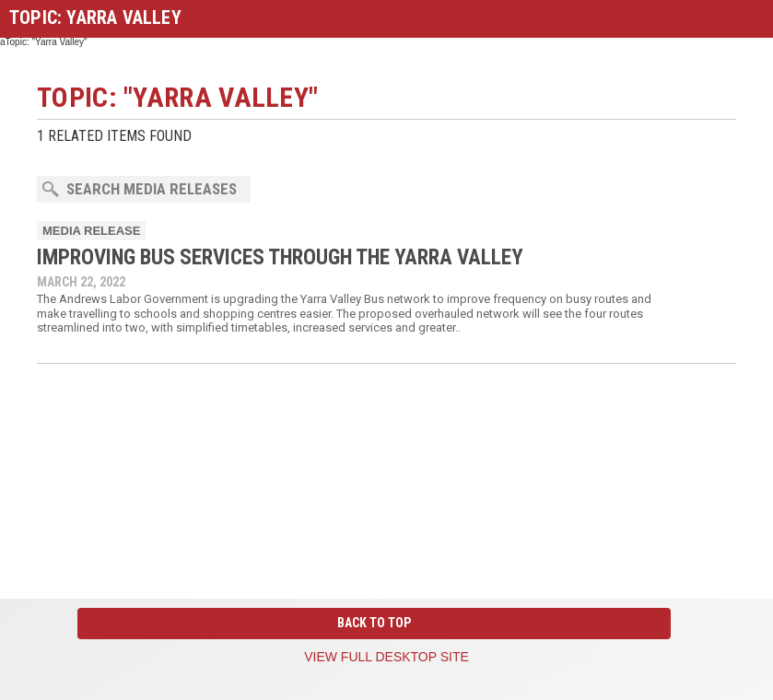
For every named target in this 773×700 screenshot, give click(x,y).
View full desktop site (386, 657)
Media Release (91, 231)
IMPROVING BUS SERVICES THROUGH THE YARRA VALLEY (280, 257)
